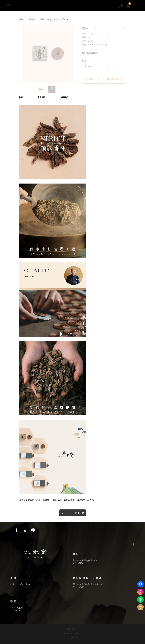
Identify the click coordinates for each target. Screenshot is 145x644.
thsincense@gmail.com (21, 584)
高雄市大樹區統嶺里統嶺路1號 (88, 584)
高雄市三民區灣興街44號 (85, 560)
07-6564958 (79, 587)
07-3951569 (79, 563)
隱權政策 (71, 629)
